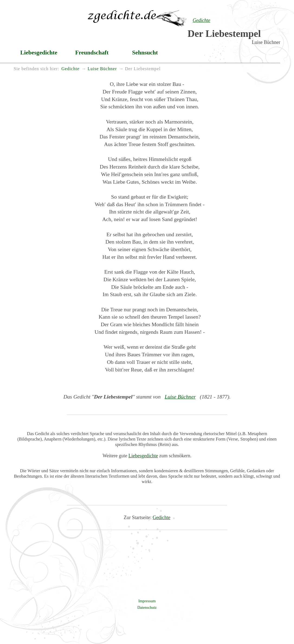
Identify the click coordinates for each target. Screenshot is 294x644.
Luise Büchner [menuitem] (102, 69)
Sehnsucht (145, 53)
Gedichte (162, 517)
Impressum (147, 601)
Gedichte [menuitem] (70, 69)
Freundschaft (92, 53)
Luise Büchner (180, 397)
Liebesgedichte (39, 53)
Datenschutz (147, 607)
